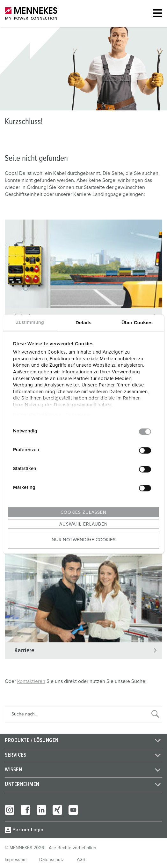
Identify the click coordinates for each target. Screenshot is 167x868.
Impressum (79, 414)
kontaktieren (31, 681)
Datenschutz (52, 860)
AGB (81, 860)
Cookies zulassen (83, 512)
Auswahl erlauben (83, 524)
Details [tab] (83, 322)
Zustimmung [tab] (30, 322)
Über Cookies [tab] (137, 322)
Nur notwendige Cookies (84, 540)
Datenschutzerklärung (37, 414)
